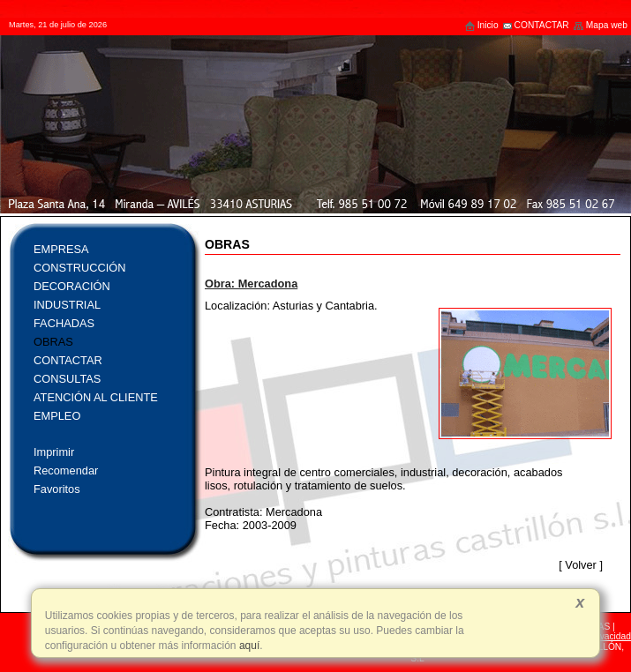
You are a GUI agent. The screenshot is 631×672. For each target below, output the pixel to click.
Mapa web (600, 25)
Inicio (481, 25)
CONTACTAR (536, 25)
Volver (581, 565)
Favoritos (57, 489)
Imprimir (54, 452)
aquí (248, 646)
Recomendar (66, 470)
